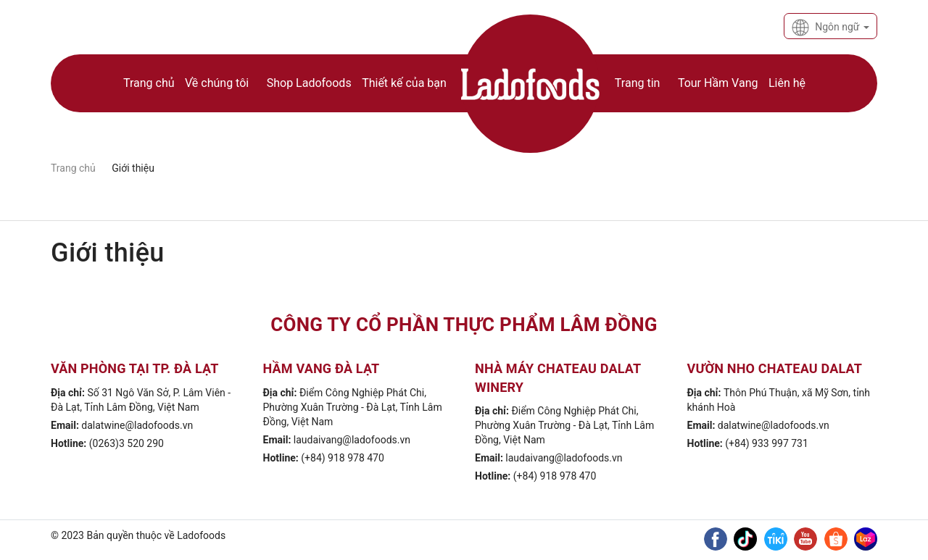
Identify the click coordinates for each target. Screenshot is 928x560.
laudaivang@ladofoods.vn (352, 440)
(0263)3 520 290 (127, 443)
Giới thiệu (108, 253)
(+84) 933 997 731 (767, 443)
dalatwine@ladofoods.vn (137, 425)
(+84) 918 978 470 (343, 458)
